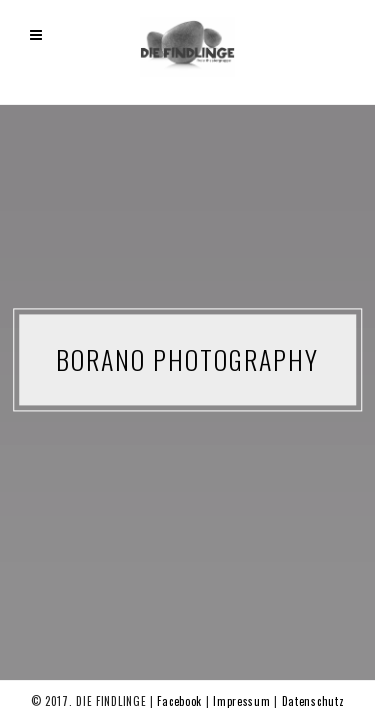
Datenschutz (313, 701)
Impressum (243, 701)
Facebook (181, 701)
